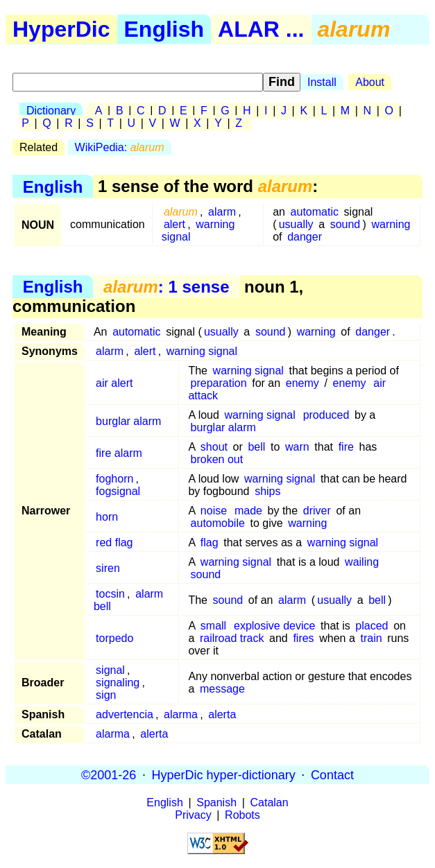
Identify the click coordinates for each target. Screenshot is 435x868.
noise (214, 511)
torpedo (114, 638)
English (164, 29)
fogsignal (118, 491)
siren (108, 568)
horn (107, 517)
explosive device (274, 626)
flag (210, 542)
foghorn (114, 479)
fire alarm (119, 453)
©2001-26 (109, 774)
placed (372, 626)
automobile (218, 523)
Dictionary (51, 111)
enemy (302, 383)
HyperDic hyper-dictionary (224, 774)
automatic (315, 212)
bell (256, 447)
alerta (222, 714)
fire (346, 447)
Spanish (216, 802)
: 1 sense (166, 287)
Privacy (193, 815)
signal (110, 670)
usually (296, 224)
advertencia (125, 714)
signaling (118, 683)
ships (267, 491)
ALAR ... (261, 29)
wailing (362, 562)
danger (305, 237)
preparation (219, 383)
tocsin (110, 594)
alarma (181, 714)
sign (106, 695)
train (371, 638)
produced (326, 415)
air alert (114, 383)
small (213, 626)
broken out (217, 459)
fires (303, 638)
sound (346, 224)
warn (297, 447)
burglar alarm (128, 421)
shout (214, 447)
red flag (114, 542)
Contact (332, 774)
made (248, 511)
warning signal (198, 231)
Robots (242, 815)
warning (391, 224)
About (370, 82)
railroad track (232, 638)
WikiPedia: (120, 147)
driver (317, 511)
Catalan (270, 802)
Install (322, 82)
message (222, 689)
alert (174, 224)
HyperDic (61, 29)
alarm (222, 212)
